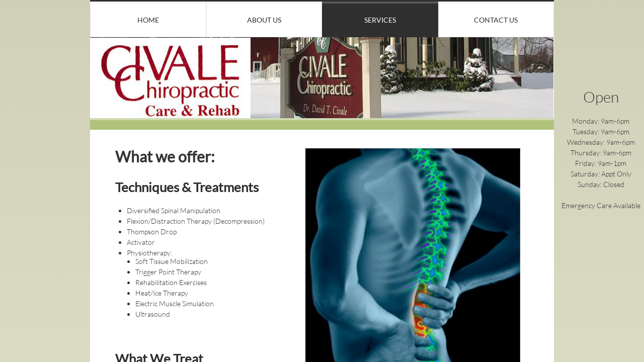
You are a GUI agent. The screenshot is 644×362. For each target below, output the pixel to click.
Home (148, 20)
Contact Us (496, 20)
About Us (264, 20)
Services (380, 20)
